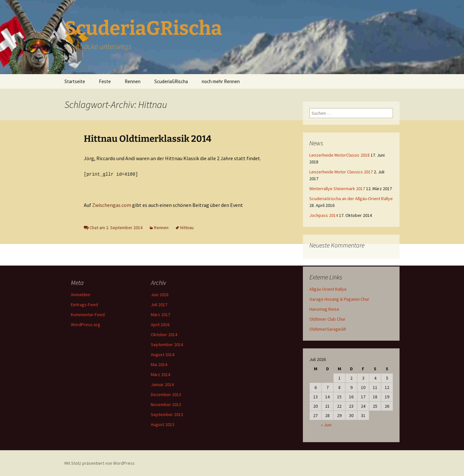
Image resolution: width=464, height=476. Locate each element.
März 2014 (160, 374)
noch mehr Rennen (221, 81)
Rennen (133, 81)
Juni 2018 (160, 294)
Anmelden (81, 294)
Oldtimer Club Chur (327, 319)
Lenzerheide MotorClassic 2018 (339, 155)
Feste (105, 81)
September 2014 (167, 344)
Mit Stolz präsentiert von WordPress (100, 463)
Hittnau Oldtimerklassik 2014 (148, 139)
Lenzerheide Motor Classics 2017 (341, 172)
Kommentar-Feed (88, 314)
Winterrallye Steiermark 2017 (337, 189)
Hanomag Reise (324, 309)
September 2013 (167, 414)
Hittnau (187, 227)
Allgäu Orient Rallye (328, 289)
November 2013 (166, 404)
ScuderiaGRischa (171, 81)
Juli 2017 (159, 304)
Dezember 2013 (166, 394)
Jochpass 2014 (324, 215)
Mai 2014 (159, 364)
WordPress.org (86, 324)
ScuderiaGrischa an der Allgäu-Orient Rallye (351, 199)
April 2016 (160, 324)
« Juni (326, 425)
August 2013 (163, 424)
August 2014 (163, 354)
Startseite (75, 81)
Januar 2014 (162, 384)
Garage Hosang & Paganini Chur (339, 299)
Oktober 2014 (164, 334)
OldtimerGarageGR (328, 329)
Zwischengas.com (111, 205)
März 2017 (160, 314)
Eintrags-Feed (84, 304)
